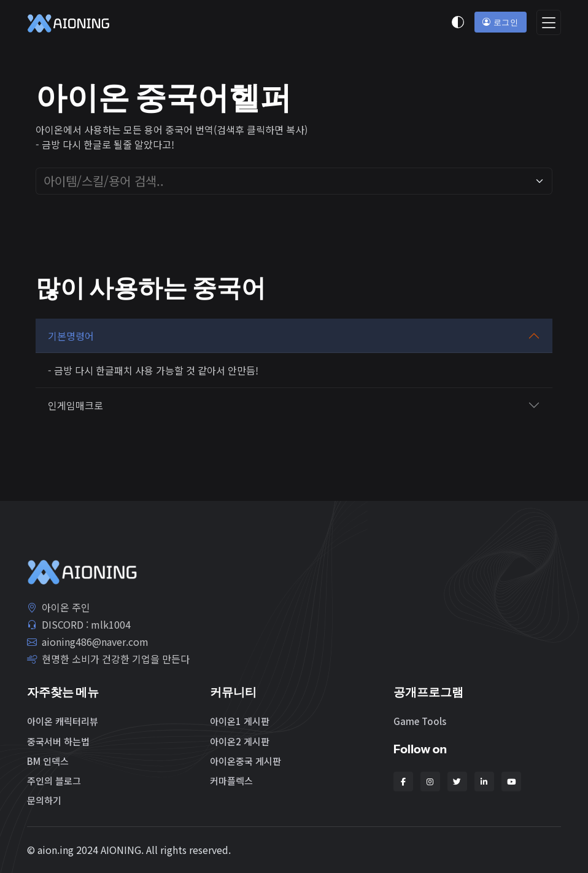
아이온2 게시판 (240, 741)
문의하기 (44, 800)
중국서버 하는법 (58, 741)
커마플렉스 (231, 781)
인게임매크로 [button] (75, 405)
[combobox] (287, 181)
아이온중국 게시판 (246, 761)
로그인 (500, 22)
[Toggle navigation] (549, 23)
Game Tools (420, 721)
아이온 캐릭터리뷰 (63, 721)
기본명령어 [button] (71, 336)
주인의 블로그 (54, 781)
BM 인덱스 (48, 761)
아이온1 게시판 (240, 721)
